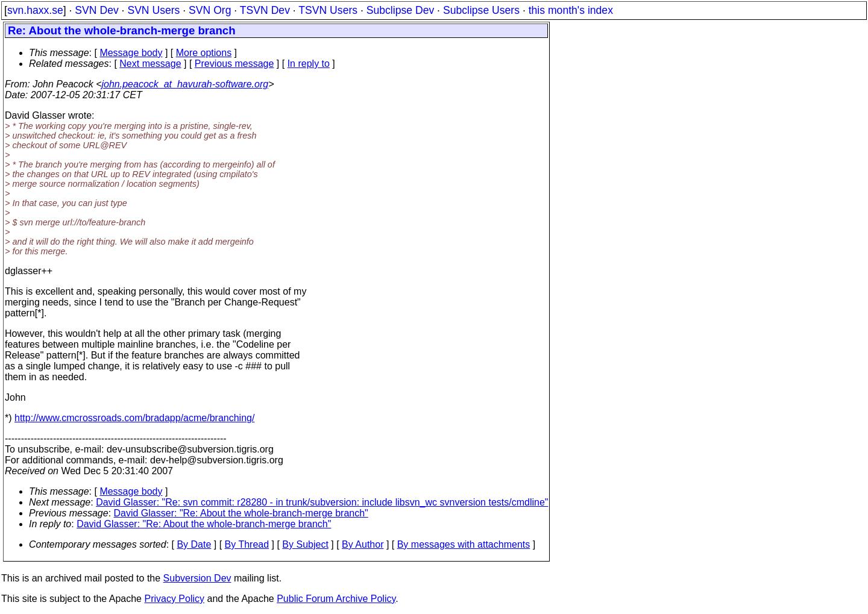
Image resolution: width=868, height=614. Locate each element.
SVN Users (153, 10)
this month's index (571, 10)
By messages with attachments (464, 544)
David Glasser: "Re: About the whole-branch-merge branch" (241, 513)
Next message (150, 64)
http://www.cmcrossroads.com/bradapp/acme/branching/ (134, 418)
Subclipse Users (481, 10)
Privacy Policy (174, 599)
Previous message (234, 64)
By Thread (247, 544)
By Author (363, 544)
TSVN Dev (265, 10)
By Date (194, 544)
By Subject (305, 544)
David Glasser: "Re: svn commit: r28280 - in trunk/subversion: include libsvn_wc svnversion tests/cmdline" (322, 502)
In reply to (309, 64)
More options (204, 53)
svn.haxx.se (35, 10)
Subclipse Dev (400, 10)
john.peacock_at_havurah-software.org (185, 84)
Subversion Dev (197, 578)
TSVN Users (328, 10)
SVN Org (210, 10)
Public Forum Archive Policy (336, 599)
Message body (131, 53)
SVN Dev (96, 10)
